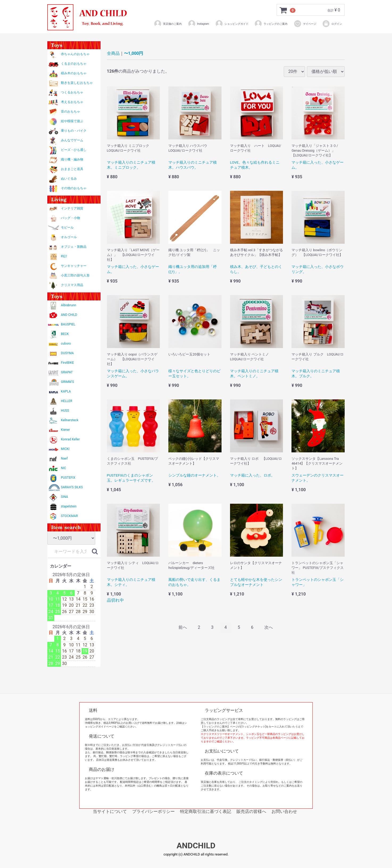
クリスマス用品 (72, 285)
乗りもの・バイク (74, 131)
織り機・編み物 (72, 159)
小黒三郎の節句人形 (75, 275)
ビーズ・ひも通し (74, 150)
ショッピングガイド (232, 24)
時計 (64, 256)
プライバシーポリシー (153, 811)
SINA (64, 497)
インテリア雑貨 (72, 208)
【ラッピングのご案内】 (215, 727)
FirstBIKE (67, 363)
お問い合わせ (284, 811)
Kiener (65, 430)
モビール (67, 228)
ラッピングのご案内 (271, 24)
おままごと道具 (72, 169)
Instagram (198, 24)
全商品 (113, 53)
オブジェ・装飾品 (74, 247)
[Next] (269, 628)
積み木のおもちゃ (74, 73)
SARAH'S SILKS (72, 487)
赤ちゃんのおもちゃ (75, 54)
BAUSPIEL (68, 324)
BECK (65, 334)
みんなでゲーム (72, 140)
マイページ (305, 24)
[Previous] (183, 628)
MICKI (65, 449)
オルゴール (69, 237)
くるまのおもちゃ (74, 64)
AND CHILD (69, 315)
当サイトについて (110, 811)
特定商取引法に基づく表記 (206, 811)
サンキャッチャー (74, 266)
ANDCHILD (196, 846)
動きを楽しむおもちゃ (77, 83)
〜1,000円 (134, 53)
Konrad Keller (70, 439)
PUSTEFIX (68, 478)
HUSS (65, 411)
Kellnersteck (70, 420)
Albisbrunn (68, 305)
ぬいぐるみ (69, 179)
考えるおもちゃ (72, 102)
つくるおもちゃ (72, 92)
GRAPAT (67, 372)
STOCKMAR (69, 516)
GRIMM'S (67, 382)
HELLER (67, 401)
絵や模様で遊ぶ (72, 121)
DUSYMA (67, 353)
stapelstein (69, 506)
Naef (64, 458)
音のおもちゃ (70, 111)
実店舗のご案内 (168, 24)
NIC (64, 468)
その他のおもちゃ (74, 188)
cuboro (66, 344)
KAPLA (66, 391)
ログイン (332, 24)
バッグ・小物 (70, 218)
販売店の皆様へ (251, 811)
